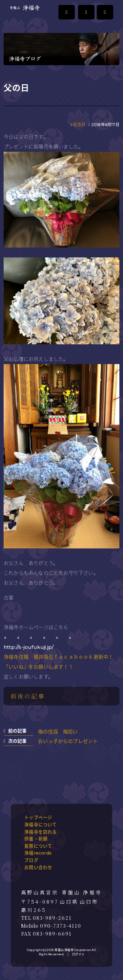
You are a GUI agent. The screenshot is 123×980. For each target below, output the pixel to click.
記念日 (79, 125)
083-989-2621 (52, 918)
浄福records (38, 853)
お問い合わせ (38, 867)
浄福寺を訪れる (41, 832)
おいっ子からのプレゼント (68, 741)
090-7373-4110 (61, 926)
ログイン (78, 954)
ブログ (31, 860)
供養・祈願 (36, 839)
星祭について (38, 846)
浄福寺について (41, 825)
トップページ (38, 817)
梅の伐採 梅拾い (58, 732)
